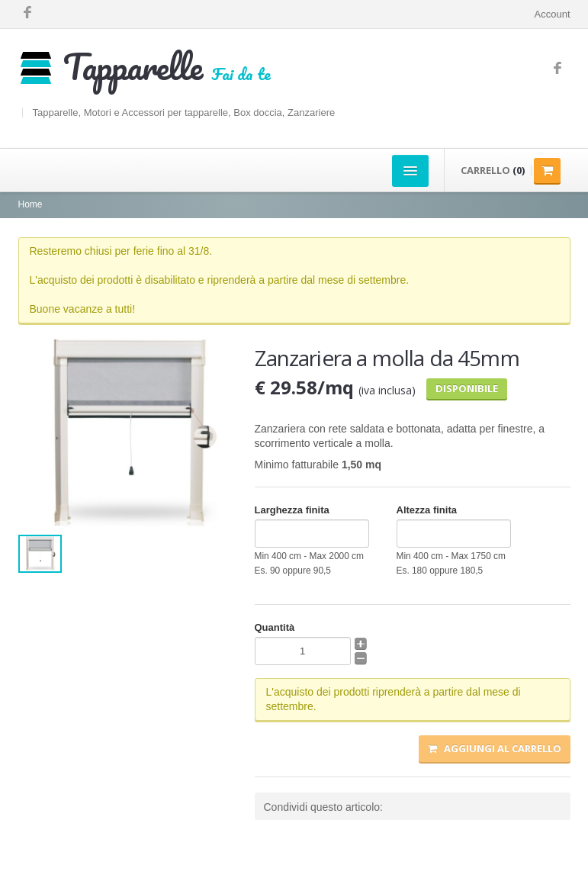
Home (31, 204)
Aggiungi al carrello (495, 748)
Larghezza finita (292, 510)
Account (553, 14)
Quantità (275, 627)
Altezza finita (427, 510)
